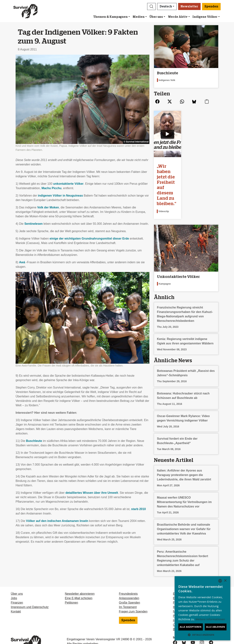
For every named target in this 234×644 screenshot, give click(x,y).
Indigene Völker (205, 17)
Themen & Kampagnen (111, 17)
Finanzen (17, 587)
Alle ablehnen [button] (216, 627)
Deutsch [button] (166, 6)
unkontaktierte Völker (68, 184)
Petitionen (71, 587)
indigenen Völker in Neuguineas (60, 196)
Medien (139, 17)
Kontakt (16, 596)
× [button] (225, 581)
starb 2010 (139, 509)
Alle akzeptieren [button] (191, 627)
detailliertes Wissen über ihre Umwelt (92, 493)
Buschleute (34, 441)
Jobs (14, 582)
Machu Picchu (52, 188)
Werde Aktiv (178, 17)
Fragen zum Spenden (133, 596)
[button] (151, 6)
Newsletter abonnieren (80, 578)
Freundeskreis (128, 578)
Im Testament (128, 591)
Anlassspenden (129, 582)
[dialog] (202, 608)
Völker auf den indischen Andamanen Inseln (57, 521)
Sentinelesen (33, 224)
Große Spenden (130, 587)
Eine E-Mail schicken (79, 582)
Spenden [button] (211, 6)
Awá (22, 262)
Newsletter (189, 6)
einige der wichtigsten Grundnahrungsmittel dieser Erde (89, 239)
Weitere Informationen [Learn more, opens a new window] (210, 619)
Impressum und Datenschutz (30, 591)
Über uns (156, 17)
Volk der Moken (48, 207)
